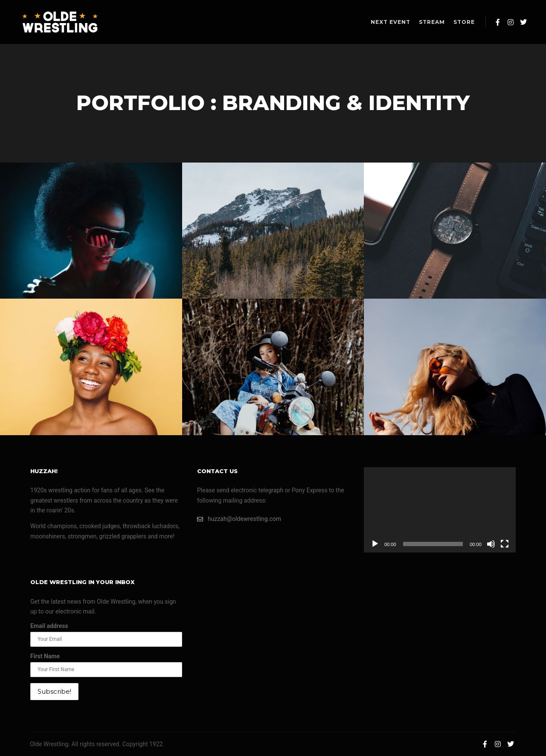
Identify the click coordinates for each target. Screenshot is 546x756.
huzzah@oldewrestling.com (239, 519)
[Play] (375, 544)
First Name (45, 656)
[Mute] (491, 544)
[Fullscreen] (505, 544)
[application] (440, 510)
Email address (49, 626)
